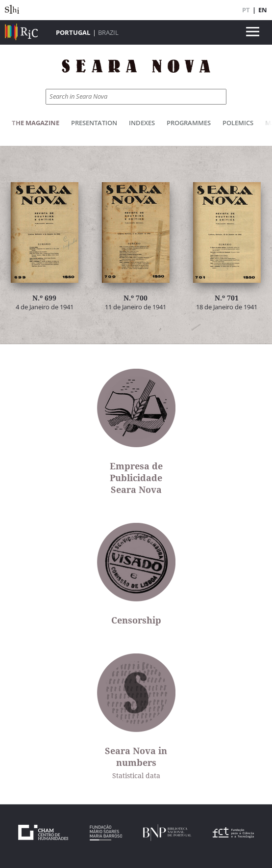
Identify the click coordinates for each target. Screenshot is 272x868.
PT (246, 10)
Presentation (94, 123)
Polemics (238, 123)
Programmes (189, 123)
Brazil (108, 32)
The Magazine (36, 123)
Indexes (142, 123)
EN (263, 10)
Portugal (73, 32)
